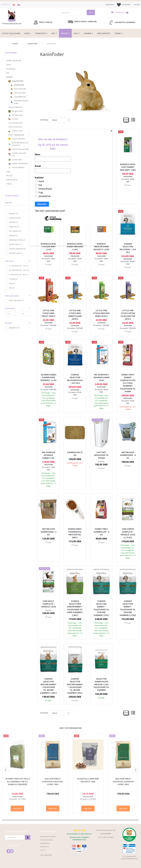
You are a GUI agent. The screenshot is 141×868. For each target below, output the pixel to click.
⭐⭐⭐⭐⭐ (79, 830)
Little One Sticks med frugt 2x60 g (49, 313)
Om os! (43, 850)
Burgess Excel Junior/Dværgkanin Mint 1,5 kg (101, 167)
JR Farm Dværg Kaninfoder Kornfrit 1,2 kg (48, 378)
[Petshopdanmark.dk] (12, 17)
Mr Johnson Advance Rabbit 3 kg (49, 455)
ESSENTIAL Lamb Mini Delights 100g (88, 780)
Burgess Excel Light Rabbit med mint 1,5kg (128, 167)
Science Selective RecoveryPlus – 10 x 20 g (75, 379)
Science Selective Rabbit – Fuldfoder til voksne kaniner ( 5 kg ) (101, 608)
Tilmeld (28, 837)
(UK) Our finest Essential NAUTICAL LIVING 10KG (53, 782)
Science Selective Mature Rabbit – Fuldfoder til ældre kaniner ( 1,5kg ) (48, 686)
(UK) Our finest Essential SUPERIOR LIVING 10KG (123, 782)
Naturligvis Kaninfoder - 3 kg (49, 532)
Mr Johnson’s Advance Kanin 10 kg (101, 378)
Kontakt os (6, 5)
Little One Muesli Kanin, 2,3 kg (48, 167)
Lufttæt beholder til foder (101, 455)
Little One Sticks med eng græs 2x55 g (101, 313)
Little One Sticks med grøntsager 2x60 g (75, 315)
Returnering (45, 843)
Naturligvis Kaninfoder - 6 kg (128, 455)
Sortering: (44, 120)
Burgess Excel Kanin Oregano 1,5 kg (75, 247)
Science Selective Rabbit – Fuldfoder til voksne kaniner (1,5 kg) (128, 608)
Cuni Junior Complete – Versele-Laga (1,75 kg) (128, 533)
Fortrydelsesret (47, 840)
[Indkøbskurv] (119, 12)
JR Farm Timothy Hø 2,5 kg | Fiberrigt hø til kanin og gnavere (17, 782)
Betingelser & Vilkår (48, 837)
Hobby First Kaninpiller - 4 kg (101, 532)
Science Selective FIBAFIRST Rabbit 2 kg (75, 169)
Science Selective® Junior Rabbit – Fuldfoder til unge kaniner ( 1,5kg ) (75, 608)
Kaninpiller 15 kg (75, 454)
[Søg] (91, 12)
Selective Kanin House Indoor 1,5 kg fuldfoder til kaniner (101, 685)
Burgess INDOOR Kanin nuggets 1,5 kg (101, 247)
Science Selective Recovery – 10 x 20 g (128, 248)
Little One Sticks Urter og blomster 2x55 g (128, 315)
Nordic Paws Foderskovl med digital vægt (75, 533)
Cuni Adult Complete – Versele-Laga (49, 604)
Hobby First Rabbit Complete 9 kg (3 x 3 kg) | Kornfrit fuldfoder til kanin (128, 383)
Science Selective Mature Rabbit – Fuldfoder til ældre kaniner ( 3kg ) (75, 686)
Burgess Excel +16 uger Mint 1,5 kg (49, 247)
